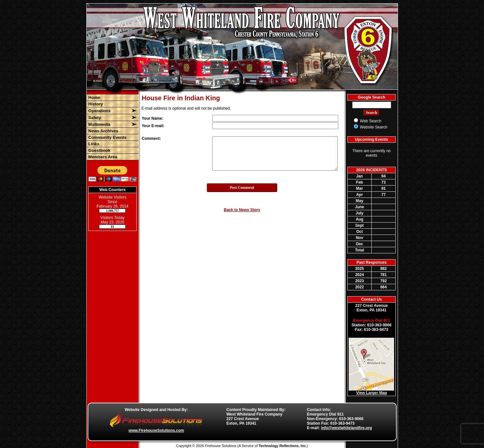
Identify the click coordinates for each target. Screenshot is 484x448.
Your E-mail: (153, 126)
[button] (109, 111)
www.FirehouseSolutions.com (156, 430)
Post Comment (242, 188)
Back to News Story (242, 210)
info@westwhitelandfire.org (347, 428)
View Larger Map (372, 393)
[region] (113, 127)
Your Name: (153, 118)
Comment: (151, 139)
